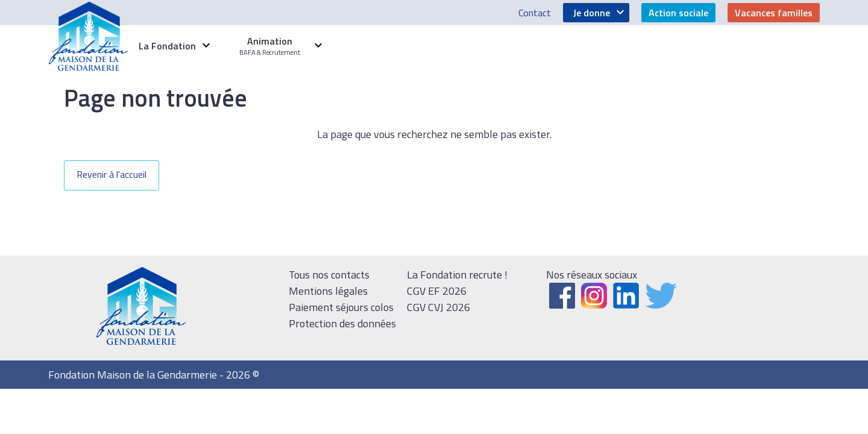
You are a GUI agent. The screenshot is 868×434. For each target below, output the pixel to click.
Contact (535, 13)
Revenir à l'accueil (112, 174)
